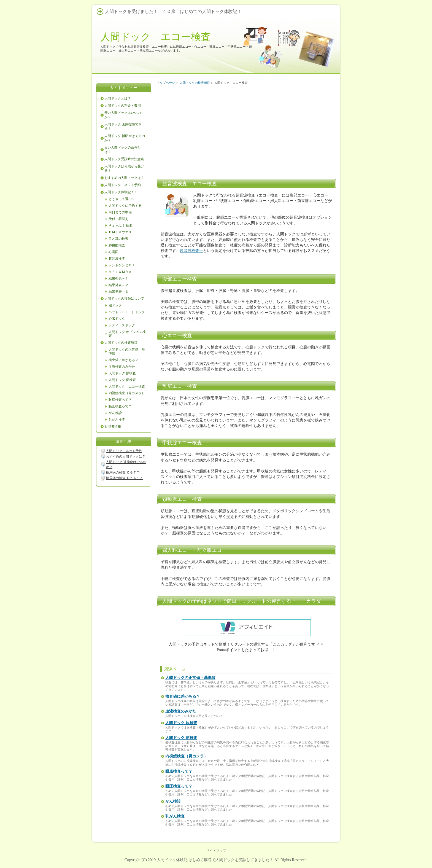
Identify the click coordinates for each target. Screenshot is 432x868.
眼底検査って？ (179, 771)
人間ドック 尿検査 (181, 723)
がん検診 (173, 801)
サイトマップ (216, 851)
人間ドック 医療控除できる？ (123, 127)
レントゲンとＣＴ (122, 265)
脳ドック (115, 305)
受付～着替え (118, 219)
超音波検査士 (191, 251)
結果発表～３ (118, 292)
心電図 (114, 252)
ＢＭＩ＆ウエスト (122, 232)
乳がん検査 (175, 816)
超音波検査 (117, 259)
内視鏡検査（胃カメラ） (187, 756)
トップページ (166, 83)
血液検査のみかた (181, 711)
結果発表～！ (118, 278)
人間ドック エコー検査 (156, 37)
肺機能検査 (117, 245)
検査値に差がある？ (183, 696)
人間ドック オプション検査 (127, 334)
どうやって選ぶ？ (122, 199)
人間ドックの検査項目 (195, 83)
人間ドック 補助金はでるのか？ (125, 138)
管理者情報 (113, 426)
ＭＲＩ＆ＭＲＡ (120, 272)
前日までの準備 (120, 212)
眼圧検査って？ (179, 786)
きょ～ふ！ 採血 (121, 225)
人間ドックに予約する (125, 206)
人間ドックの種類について (124, 299)
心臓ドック (117, 319)
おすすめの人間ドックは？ (124, 178)
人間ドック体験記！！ (121, 192)
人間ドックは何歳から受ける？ (124, 168)
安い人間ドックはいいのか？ (123, 115)
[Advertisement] (246, 131)
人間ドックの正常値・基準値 (190, 678)
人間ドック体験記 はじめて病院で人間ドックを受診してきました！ (215, 860)
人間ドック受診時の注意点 (124, 159)
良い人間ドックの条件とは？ (123, 150)
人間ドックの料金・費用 (123, 106)
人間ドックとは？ (118, 98)
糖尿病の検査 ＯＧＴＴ (123, 472)
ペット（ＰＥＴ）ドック (127, 312)
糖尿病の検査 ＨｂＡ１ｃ (124, 478)
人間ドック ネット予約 (123, 185)
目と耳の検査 (118, 239)
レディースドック (122, 325)
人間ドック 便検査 (181, 738)
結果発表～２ (118, 285)
